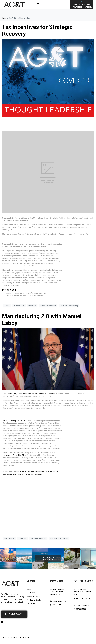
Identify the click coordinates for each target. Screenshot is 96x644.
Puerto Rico (32, 306)
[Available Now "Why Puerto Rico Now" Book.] (82, 2)
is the (15, 421)
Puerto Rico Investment (48, 306)
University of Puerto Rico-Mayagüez (16, 455)
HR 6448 (7, 306)
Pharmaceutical (19, 306)
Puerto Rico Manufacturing (69, 306)
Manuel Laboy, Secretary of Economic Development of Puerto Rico (31, 394)
